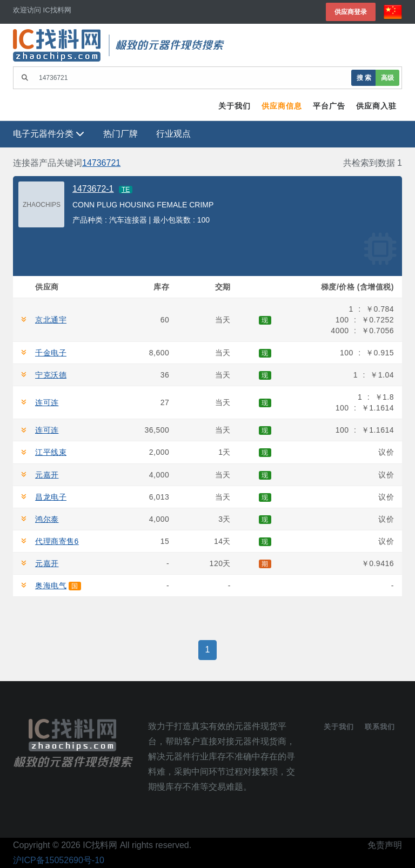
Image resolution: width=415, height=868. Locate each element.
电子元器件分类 (49, 134)
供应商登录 (351, 12)
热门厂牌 (121, 134)
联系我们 (380, 727)
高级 (387, 78)
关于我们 (235, 106)
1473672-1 (93, 189)
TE (126, 190)
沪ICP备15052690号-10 (59, 860)
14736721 (101, 163)
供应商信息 (282, 106)
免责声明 (385, 845)
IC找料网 (100, 845)
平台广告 (329, 106)
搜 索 (364, 78)
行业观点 (173, 134)
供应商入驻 (376, 106)
